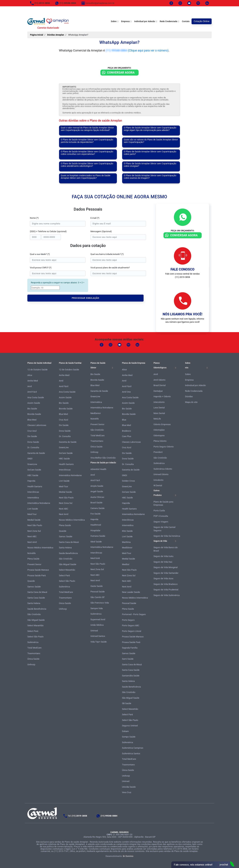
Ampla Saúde (97, 486)
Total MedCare (34, 648)
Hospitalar (95, 530)
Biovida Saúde (34, 414)
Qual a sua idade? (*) (40, 254)
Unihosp (31, 664)
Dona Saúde (33, 442)
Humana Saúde (98, 536)
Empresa (125, 21)
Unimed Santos (98, 636)
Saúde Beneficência (37, 609)
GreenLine (32, 464)
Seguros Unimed (130, 726)
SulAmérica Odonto (163, 469)
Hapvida (31, 481)
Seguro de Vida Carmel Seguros (164, 529)
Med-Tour (32, 514)
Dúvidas (189, 396)
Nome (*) (34, 218)
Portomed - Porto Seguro (134, 614)
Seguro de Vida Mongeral (166, 567)
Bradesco (126, 431)
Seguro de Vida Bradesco (166, 584)
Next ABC (32, 536)
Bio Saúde (32, 409)
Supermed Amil (98, 619)
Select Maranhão (35, 625)
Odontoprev (159, 435)
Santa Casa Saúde (36, 598)
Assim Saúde (34, 403)
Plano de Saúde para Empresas (163, 503)
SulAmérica (33, 642)
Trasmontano (34, 653)
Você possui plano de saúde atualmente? (110, 268)
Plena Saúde (33, 559)
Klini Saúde (127, 531)
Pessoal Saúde (98, 592)
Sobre (114, 21)
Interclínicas (33, 492)
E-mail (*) (95, 218)
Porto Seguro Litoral (132, 631)
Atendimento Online (203, 865)
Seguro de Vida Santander (166, 573)
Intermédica (33, 498)
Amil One (126, 392)
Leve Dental (159, 408)
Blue (124, 420)
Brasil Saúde (96, 503)
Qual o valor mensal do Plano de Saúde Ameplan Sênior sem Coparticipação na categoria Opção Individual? (87, 129)
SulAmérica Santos (131, 754)
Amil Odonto (159, 380)
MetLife (157, 419)
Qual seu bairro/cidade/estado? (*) (107, 254)
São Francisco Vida (100, 603)
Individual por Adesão (145, 21)
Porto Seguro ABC (131, 625)
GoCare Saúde (34, 470)
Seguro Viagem (161, 522)
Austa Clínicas (97, 497)
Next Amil (32, 542)
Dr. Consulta (33, 447)
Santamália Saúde (131, 676)
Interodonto (159, 402)
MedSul (126, 564)
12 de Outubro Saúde (37, 370)
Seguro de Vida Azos (163, 578)
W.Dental (158, 485)
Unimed (94, 631)
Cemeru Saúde (98, 508)
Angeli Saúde (97, 491)
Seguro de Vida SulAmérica (167, 595)
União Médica (97, 625)
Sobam (125, 731)
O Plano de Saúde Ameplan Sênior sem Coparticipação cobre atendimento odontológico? (87, 165)
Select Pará (33, 631)
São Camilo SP (98, 597)
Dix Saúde (32, 436)
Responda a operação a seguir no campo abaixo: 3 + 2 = (58, 283)
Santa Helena (34, 603)
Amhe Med (33, 381)
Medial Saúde (34, 520)
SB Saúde (127, 703)
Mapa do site (191, 402)
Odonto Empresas (162, 424)
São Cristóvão (34, 614)
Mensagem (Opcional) (101, 231)
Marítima (126, 542)
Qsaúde (31, 581)
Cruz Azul (32, 431)
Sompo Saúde (129, 737)
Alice (30, 375)
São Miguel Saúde (36, 620)
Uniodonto (159, 480)
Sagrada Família (130, 648)
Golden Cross (128, 481)
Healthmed (96, 525)
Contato (186, 21)
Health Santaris (35, 486)
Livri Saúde (33, 509)
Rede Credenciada (169, 21)
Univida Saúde (129, 787)
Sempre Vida (97, 608)
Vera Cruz (127, 792)
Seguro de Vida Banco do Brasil (166, 549)
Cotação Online (202, 21)
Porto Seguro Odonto (164, 447)
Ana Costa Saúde (36, 397)
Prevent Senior (34, 564)
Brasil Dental (160, 385)
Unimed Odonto (161, 474)
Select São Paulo (35, 637)
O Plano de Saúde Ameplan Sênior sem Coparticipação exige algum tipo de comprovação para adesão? (150, 129)
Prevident (158, 452)
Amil (30, 386)
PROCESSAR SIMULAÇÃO (85, 298)
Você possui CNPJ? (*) (41, 268)
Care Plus (127, 436)
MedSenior (96, 413)
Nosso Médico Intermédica (40, 548)
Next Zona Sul (34, 531)
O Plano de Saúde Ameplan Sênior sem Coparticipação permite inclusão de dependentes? (87, 141)
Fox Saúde (95, 514)
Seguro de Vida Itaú (163, 562)
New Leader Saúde (131, 592)
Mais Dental (159, 413)
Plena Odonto (160, 441)
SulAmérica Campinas (133, 748)
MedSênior (127, 548)
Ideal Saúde (96, 542)
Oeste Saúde (97, 586)
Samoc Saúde (34, 587)
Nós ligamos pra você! (182, 314)
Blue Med (32, 420)
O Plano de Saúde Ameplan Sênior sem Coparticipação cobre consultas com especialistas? (87, 153)
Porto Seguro (128, 620)
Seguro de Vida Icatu (163, 556)
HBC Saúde (33, 475)
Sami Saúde (128, 659)
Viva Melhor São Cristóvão (103, 458)
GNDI (30, 459)
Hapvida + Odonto (162, 396)
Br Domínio (128, 856)
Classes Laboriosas (37, 425)
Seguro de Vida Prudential (166, 590)
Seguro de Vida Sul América (167, 536)
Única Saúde (33, 659)
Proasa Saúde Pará (37, 575)
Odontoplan (159, 430)
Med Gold (95, 558)
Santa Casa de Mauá (37, 592)
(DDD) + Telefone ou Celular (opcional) (48, 231)
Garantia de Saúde (36, 453)
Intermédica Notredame (39, 503)
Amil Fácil (32, 392)
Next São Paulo (35, 525)
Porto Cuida (159, 511)
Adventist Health (98, 469)
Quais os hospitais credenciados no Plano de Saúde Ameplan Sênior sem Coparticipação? (86, 177)
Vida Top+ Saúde (99, 642)
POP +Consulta (161, 516)
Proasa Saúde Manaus (38, 570)
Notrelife (32, 553)
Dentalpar (158, 391)
